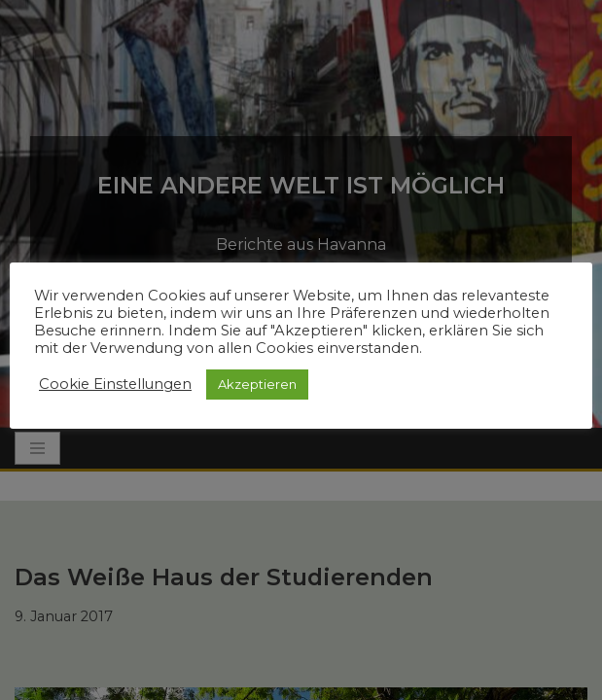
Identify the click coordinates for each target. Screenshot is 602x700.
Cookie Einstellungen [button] (115, 384)
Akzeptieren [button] (257, 384)
